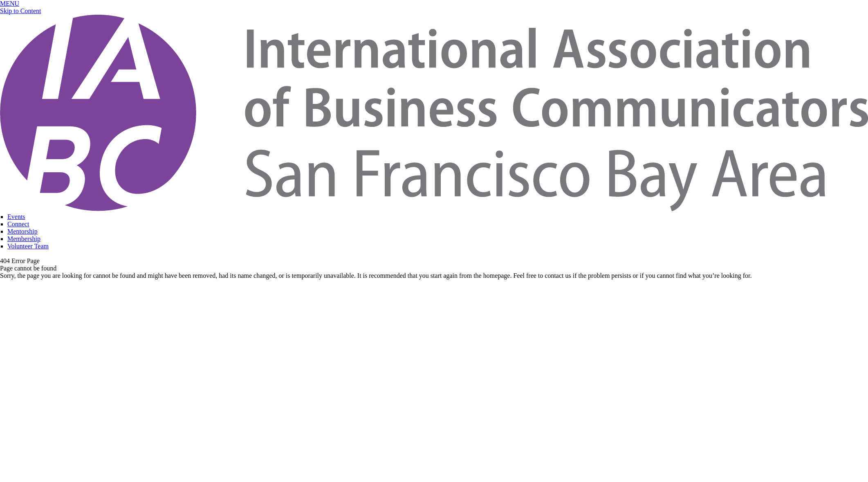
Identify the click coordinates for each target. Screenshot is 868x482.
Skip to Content (20, 11)
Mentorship (22, 231)
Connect (18, 224)
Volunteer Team (28, 246)
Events (16, 217)
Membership (24, 239)
